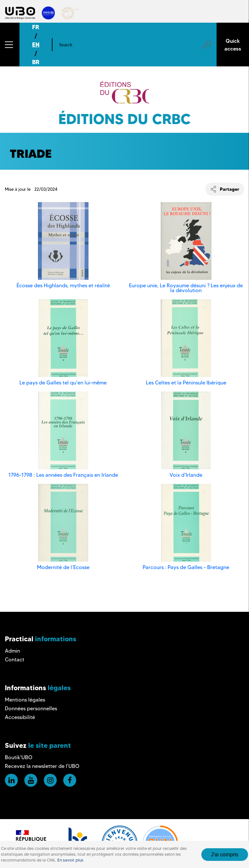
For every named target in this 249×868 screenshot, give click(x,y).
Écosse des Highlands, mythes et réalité (63, 286)
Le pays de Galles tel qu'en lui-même (63, 383)
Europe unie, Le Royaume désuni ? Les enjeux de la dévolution (186, 288)
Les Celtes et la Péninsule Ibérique (186, 383)
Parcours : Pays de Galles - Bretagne (186, 567)
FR (36, 27)
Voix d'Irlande (186, 475)
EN (36, 45)
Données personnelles (31, 708)
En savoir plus (70, 860)
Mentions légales (25, 700)
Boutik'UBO (19, 757)
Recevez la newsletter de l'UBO (42, 766)
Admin (12, 651)
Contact (15, 660)
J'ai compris (225, 855)
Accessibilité (20, 717)
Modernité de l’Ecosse (63, 567)
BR (36, 62)
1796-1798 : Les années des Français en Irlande (63, 475)
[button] (10, 45)
